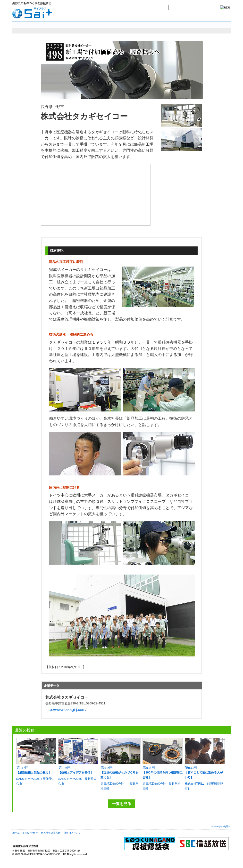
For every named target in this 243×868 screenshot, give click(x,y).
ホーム (16, 833)
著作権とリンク (72, 833)
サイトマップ (196, 16)
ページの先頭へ (222, 826)
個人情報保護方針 (51, 833)
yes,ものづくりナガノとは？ (136, 16)
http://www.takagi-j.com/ (66, 710)
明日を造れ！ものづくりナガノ (97, 28)
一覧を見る (122, 804)
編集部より (218, 28)
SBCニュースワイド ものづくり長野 (160, 28)
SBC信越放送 (219, 16)
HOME (106, 16)
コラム (196, 28)
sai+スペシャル (36, 28)
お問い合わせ (170, 16)
